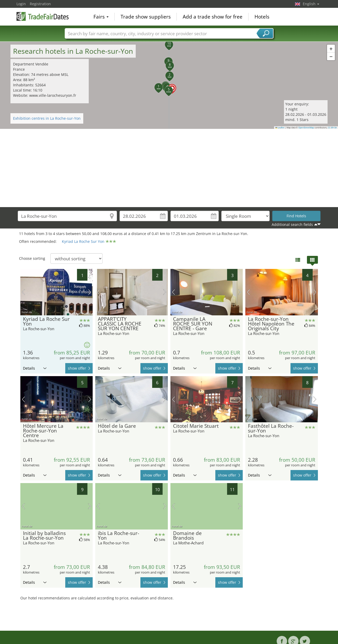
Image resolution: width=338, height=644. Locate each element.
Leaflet (280, 128)
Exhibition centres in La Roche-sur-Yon (47, 118)
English (311, 4)
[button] (169, 85)
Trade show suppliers (146, 17)
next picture (90, 292)
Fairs (101, 17)
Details (35, 368)
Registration (40, 4)
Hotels (262, 17)
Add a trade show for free (213, 17)
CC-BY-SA (332, 128)
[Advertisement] (169, 168)
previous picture (23, 292)
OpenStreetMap (306, 128)
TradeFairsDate (43, 16)
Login (21, 4)
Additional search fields (292, 224)
